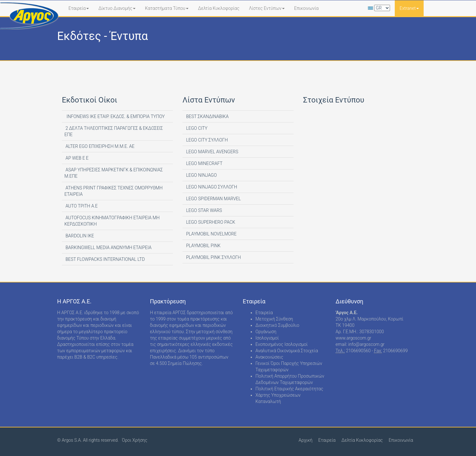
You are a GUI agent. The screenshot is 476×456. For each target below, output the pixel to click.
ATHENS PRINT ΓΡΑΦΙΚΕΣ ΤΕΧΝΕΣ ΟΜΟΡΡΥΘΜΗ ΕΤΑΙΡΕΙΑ (113, 191)
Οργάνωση (266, 332)
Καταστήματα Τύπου (167, 8)
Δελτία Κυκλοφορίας (219, 8)
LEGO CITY (196, 128)
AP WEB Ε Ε (76, 158)
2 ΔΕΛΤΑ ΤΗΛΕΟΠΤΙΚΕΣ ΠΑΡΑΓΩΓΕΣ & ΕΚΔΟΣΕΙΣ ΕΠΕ (114, 131)
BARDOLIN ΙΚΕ (79, 236)
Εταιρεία (79, 8)
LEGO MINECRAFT (204, 163)
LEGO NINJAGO (201, 175)
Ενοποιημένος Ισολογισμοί (282, 344)
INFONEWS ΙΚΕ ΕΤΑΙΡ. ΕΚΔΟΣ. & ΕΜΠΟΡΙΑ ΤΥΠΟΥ (115, 116)
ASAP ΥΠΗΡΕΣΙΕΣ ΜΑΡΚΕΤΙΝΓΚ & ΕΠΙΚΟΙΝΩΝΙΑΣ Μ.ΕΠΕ (114, 173)
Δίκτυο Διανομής (117, 8)
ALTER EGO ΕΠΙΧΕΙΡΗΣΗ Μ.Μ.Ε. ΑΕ (99, 146)
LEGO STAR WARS (204, 210)
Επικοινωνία (306, 8)
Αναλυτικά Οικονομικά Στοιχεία (287, 351)
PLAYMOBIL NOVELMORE (211, 234)
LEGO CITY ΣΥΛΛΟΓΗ (206, 140)
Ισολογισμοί (267, 338)
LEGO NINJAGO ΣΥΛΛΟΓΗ (211, 187)
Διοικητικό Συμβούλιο (277, 325)
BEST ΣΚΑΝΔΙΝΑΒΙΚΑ (207, 116)
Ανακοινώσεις (269, 357)
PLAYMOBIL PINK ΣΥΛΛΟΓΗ (213, 257)
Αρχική (306, 440)
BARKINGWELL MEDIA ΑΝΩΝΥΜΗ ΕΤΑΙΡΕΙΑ (108, 248)
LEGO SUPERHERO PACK (210, 222)
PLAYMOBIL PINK (203, 246)
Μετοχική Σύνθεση (274, 319)
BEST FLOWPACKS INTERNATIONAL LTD (105, 259)
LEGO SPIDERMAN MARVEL (213, 199)
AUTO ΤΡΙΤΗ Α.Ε (81, 206)
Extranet (409, 8)
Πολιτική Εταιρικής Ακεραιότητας (289, 389)
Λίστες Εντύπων (267, 8)
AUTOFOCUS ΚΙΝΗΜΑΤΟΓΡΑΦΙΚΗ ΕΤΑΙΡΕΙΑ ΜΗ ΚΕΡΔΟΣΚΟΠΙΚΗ (112, 221)
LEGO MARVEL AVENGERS (212, 152)
